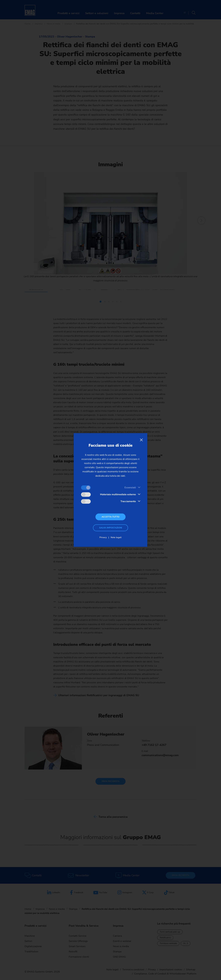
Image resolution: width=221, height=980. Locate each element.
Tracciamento (128, 501)
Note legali (116, 537)
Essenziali (130, 488)
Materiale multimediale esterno (118, 494)
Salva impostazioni (111, 528)
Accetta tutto (110, 517)
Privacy (103, 537)
